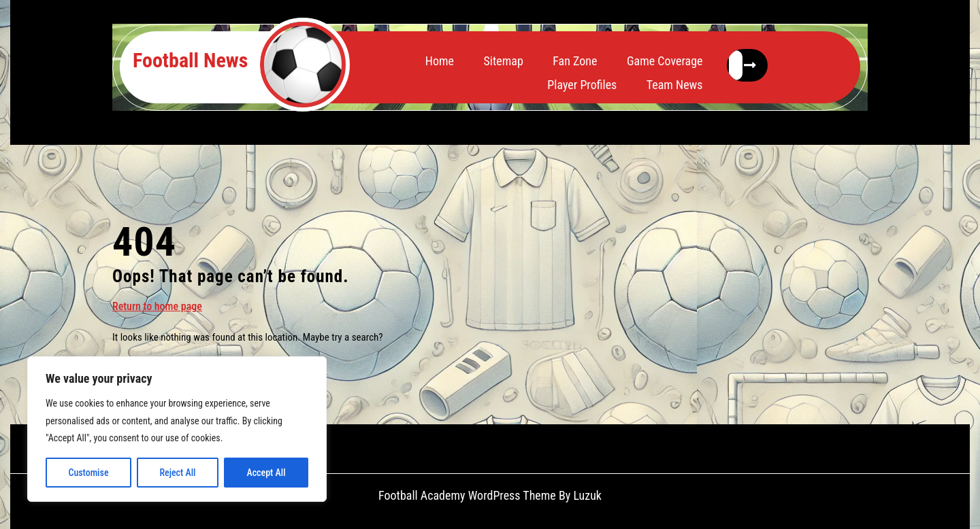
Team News (675, 85)
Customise (88, 473)
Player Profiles (582, 85)
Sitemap (503, 61)
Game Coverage (665, 61)
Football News (190, 60)
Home (440, 61)
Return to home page (157, 306)
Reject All (177, 473)
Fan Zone (575, 61)
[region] (177, 429)
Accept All (266, 473)
